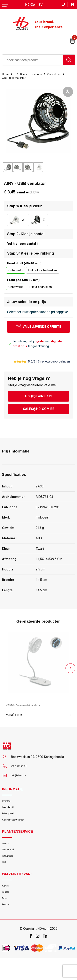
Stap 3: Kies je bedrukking (30, 255)
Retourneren (10, 868)
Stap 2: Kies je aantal (26, 234)
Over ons (8, 804)
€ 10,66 (16, 716)
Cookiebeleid (11, 812)
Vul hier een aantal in (23, 244)
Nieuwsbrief (10, 861)
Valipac (7, 910)
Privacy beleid (11, 819)
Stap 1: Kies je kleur (24, 206)
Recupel (7, 925)
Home (6, 74)
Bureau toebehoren (35, 74)
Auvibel (7, 902)
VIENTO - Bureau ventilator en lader (32, 707)
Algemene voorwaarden (18, 827)
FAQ (5, 876)
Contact (7, 853)
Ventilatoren (61, 74)
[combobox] (32, 60)
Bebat (6, 917)
